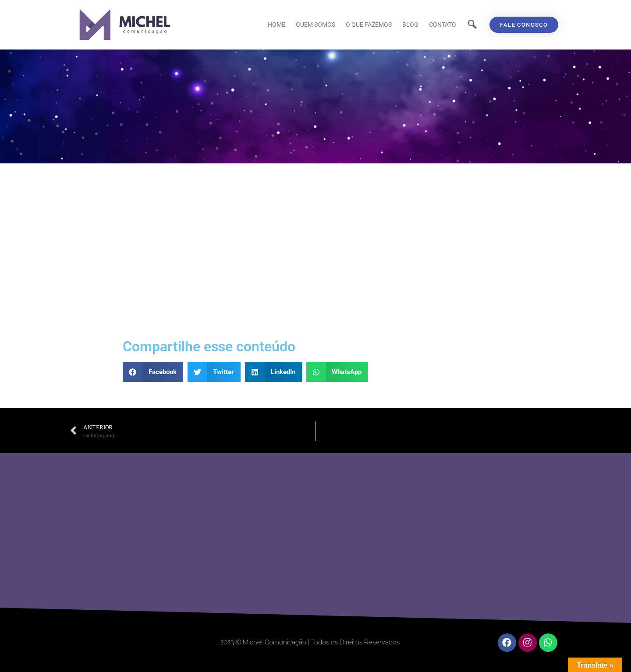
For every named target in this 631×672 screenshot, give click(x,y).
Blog (410, 25)
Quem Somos (315, 25)
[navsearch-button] (472, 25)
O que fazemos (369, 25)
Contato (443, 25)
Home (277, 25)
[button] (153, 372)
